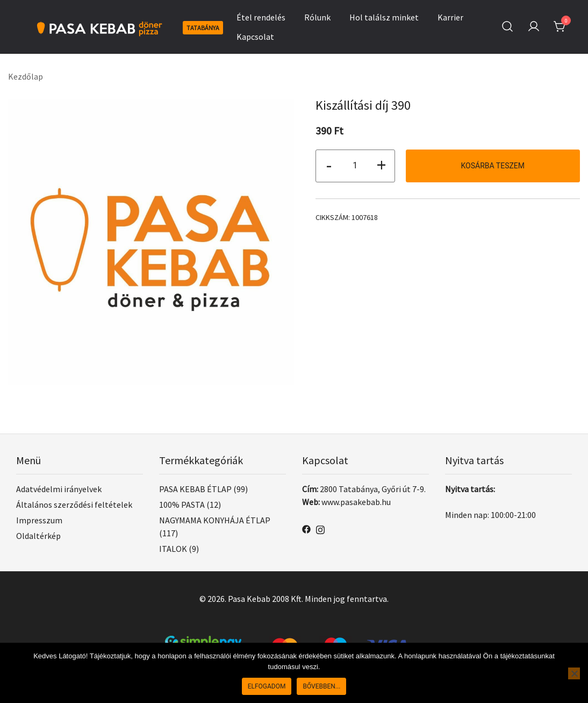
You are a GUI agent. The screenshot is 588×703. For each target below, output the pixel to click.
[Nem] (574, 673)
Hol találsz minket (384, 17)
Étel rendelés (261, 17)
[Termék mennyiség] (356, 166)
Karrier (450, 17)
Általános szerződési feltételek (74, 505)
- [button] (329, 165)
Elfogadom (267, 686)
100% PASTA (182, 505)
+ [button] (381, 165)
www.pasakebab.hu (356, 502)
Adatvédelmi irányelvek (59, 489)
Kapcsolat (255, 37)
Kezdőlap (26, 76)
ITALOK (173, 549)
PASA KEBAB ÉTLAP (195, 489)
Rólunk (317, 17)
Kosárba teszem (493, 166)
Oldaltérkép (38, 536)
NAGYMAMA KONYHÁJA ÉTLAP (215, 520)
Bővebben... (321, 686)
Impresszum (39, 520)
